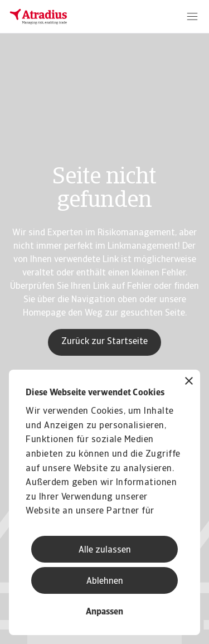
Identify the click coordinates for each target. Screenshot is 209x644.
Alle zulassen (105, 550)
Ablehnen (105, 582)
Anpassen (104, 612)
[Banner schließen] (189, 382)
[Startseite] (38, 17)
